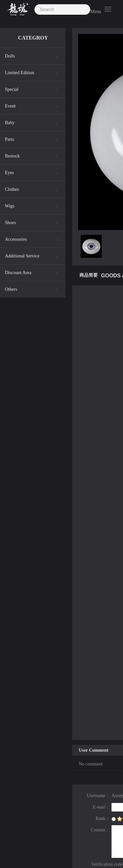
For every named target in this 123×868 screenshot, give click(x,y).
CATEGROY (33, 38)
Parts (10, 139)
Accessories (16, 239)
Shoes (10, 223)
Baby (10, 123)
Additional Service (22, 256)
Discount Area (18, 273)
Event (10, 106)
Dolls (10, 56)
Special (12, 89)
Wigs (10, 206)
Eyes (9, 173)
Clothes (12, 189)
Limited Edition (20, 73)
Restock (12, 156)
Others (11, 289)
